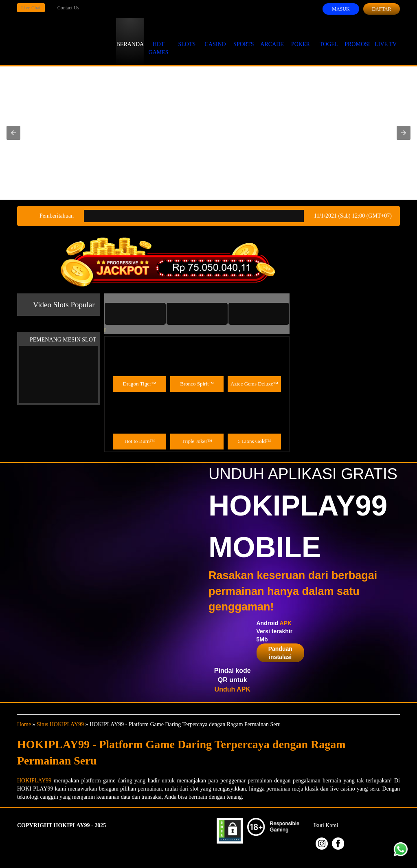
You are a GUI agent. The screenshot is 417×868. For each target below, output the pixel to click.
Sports (244, 37)
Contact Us (68, 8)
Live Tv (386, 37)
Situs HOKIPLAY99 (60, 724)
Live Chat (31, 8)
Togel (329, 37)
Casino (215, 37)
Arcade (272, 37)
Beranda (130, 37)
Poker (301, 37)
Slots (187, 37)
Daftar (381, 9)
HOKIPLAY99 (34, 781)
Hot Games (159, 41)
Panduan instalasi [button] (280, 653)
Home (24, 724)
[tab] (135, 314)
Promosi (357, 37)
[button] (13, 133)
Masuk (341, 9)
